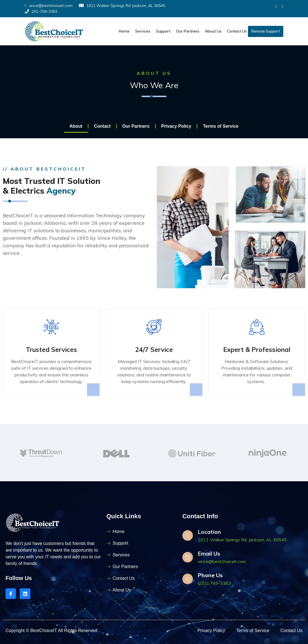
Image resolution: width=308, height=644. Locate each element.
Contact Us (237, 31)
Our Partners (188, 31)
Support (163, 31)
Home (124, 31)
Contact (102, 126)
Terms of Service (221, 126)
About (76, 126)
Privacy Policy (176, 126)
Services (143, 31)
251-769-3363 (41, 11)
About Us (213, 31)
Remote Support (266, 31)
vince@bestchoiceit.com (49, 6)
